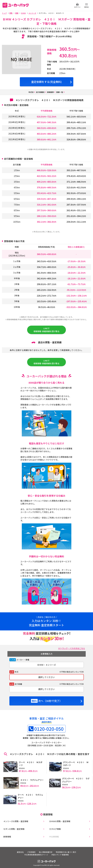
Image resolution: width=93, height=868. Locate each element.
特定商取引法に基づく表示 (67, 850)
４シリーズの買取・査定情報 (15, 818)
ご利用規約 (31, 850)
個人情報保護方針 (46, 850)
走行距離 (18, 686)
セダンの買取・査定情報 (13, 826)
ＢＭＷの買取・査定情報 (59, 818)
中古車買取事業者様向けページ (36, 853)
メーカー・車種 (23, 662)
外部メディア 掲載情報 (61, 853)
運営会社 (19, 850)
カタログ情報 (54, 826)
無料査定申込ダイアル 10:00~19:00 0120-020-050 (55, 5)
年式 (17, 674)
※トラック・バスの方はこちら (71, 650)
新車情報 (6, 834)
